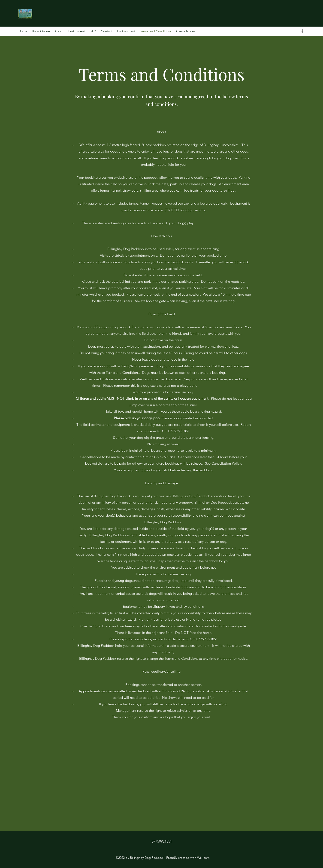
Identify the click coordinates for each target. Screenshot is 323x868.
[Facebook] (302, 31)
